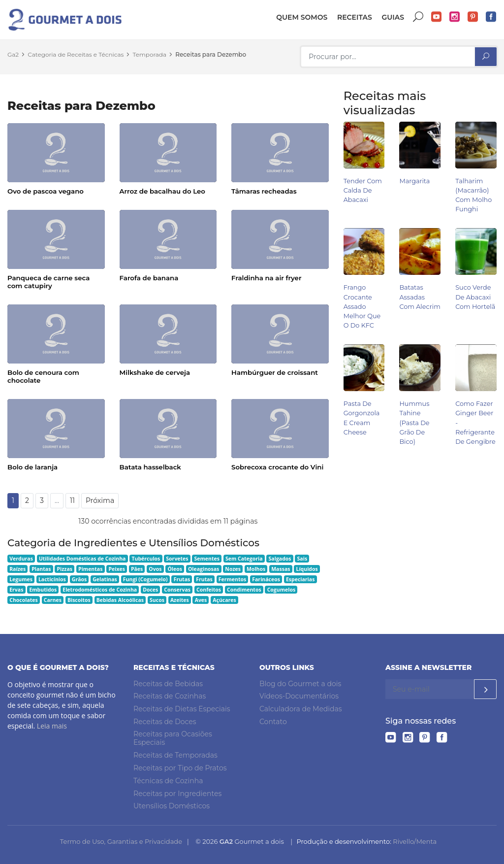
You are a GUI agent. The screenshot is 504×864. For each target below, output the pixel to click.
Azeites (180, 600)
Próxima (100, 500)
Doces (150, 590)
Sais (302, 559)
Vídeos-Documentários (299, 696)
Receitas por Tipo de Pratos (180, 768)
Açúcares (224, 600)
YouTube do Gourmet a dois (437, 17)
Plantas (41, 569)
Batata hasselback (150, 467)
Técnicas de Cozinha (168, 781)
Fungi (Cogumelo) (145, 579)
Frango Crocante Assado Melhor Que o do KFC (362, 306)
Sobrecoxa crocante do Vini (277, 467)
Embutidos (43, 590)
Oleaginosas (204, 569)
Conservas (177, 590)
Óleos (175, 569)
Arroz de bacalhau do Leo (162, 191)
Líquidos (307, 569)
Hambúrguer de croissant (275, 372)
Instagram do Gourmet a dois (455, 17)
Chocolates (24, 600)
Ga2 (13, 54)
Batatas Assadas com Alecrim (420, 297)
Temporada (150, 54)
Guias (393, 17)
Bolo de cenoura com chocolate (43, 376)
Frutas (182, 579)
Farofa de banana (149, 278)
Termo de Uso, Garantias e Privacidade (121, 841)
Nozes (233, 569)
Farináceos (266, 579)
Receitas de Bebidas (168, 684)
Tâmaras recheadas (264, 191)
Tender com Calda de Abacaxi (363, 190)
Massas (281, 569)
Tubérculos (146, 559)
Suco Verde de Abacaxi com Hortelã (475, 297)
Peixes (117, 569)
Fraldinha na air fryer (266, 278)
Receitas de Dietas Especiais (182, 709)
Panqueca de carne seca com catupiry (48, 282)
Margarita (414, 181)
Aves (201, 600)
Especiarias (300, 579)
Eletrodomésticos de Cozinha (100, 590)
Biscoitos (79, 600)
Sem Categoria (244, 559)
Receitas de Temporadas (175, 755)
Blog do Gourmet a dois (300, 684)
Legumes (21, 579)
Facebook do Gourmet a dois (491, 17)
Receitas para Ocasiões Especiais (173, 739)
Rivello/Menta (415, 841)
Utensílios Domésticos (172, 806)
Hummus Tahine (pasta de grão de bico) (414, 423)
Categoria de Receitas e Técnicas (76, 54)
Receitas (355, 17)
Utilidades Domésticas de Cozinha (82, 559)
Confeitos (209, 590)
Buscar (418, 17)
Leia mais (52, 726)
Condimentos (244, 590)
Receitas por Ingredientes (177, 794)
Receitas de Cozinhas (170, 696)
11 (72, 500)
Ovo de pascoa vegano (46, 191)
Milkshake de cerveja (155, 372)
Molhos (256, 569)
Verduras (21, 559)
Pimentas (90, 569)
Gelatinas (105, 579)
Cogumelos (281, 590)
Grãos (79, 579)
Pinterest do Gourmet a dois (473, 17)
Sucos (157, 600)
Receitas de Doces (165, 722)
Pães (137, 569)
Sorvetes (177, 559)
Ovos (155, 569)
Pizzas (64, 569)
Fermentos (232, 579)
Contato (273, 722)
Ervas (16, 590)
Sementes (207, 559)
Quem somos (302, 17)
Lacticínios (52, 579)
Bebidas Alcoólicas (120, 600)
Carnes (53, 600)
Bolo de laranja (32, 467)
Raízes (17, 569)
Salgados (280, 559)
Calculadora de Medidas (301, 709)
